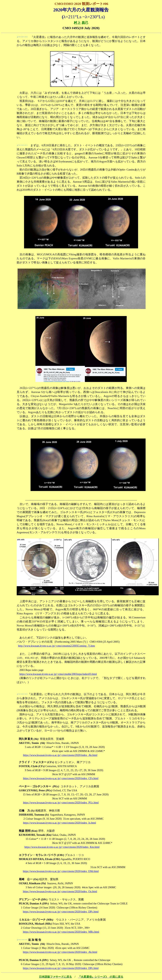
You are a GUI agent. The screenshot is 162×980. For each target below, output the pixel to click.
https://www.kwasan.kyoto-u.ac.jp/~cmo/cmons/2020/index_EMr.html (61, 871)
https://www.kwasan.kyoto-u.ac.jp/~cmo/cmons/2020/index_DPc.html (61, 912)
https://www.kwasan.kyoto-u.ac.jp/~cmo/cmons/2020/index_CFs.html (61, 778)
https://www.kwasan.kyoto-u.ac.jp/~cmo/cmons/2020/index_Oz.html (60, 891)
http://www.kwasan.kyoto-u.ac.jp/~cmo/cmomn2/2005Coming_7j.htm (57, 646)
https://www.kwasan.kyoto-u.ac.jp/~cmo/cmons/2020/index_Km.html (62, 847)
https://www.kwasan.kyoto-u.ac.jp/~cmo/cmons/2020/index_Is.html (60, 823)
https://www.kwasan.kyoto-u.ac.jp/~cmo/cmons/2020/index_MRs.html (61, 932)
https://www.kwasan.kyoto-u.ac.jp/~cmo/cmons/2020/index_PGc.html (61, 803)
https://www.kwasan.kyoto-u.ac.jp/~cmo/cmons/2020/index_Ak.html (60, 755)
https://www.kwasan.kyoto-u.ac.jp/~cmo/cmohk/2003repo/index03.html (58, 674)
